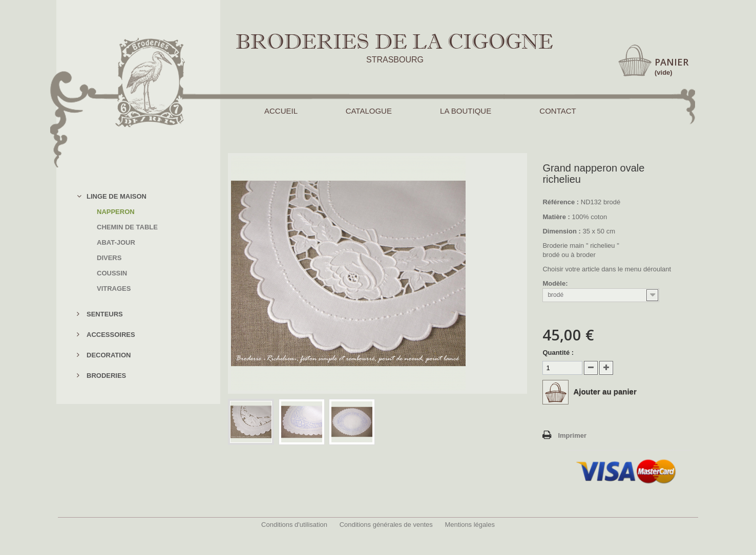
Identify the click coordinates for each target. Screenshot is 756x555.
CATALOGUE (369, 111)
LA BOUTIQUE (466, 111)
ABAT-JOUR (116, 242)
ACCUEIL (281, 111)
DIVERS (109, 258)
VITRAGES (114, 289)
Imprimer (572, 435)
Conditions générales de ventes (386, 525)
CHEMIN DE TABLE (127, 227)
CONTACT (558, 111)
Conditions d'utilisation (294, 525)
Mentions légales (470, 525)
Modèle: (556, 283)
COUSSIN (112, 273)
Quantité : (558, 353)
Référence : (561, 202)
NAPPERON (116, 212)
